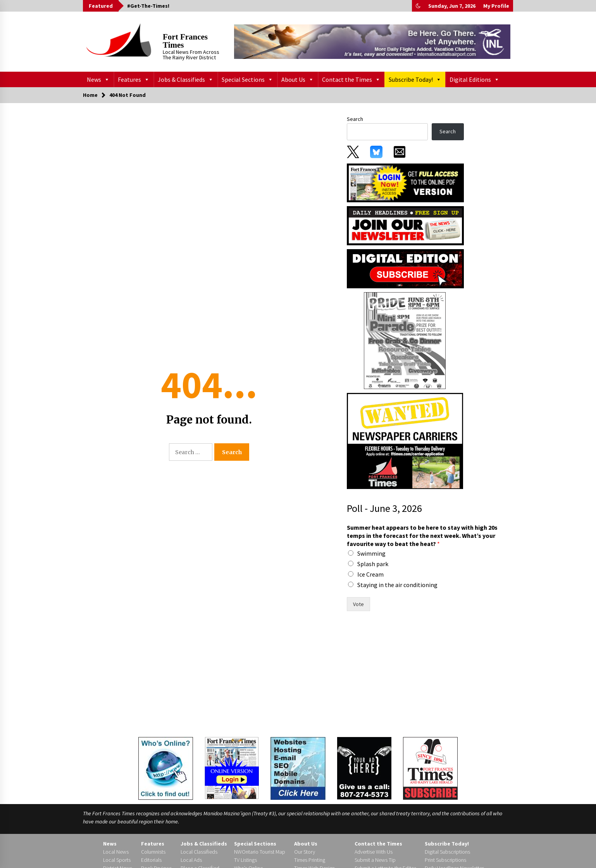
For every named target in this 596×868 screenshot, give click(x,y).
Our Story (305, 852)
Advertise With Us (374, 852)
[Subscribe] (430, 768)
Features (134, 79)
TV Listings (245, 860)
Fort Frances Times (185, 41)
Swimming (371, 553)
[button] (418, 6)
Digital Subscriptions (447, 852)
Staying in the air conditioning (397, 585)
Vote (358, 604)
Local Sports (117, 860)
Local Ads (191, 860)
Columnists (153, 852)
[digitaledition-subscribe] (405, 268)
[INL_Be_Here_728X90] (372, 41)
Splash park (373, 564)
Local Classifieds (199, 852)
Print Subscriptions (445, 860)
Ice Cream (370, 574)
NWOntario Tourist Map (260, 852)
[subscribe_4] (405, 225)
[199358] (405, 340)
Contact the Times (351, 79)
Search (355, 119)
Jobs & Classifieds (186, 79)
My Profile (496, 6)
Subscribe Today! (415, 79)
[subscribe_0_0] (405, 182)
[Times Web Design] (298, 768)
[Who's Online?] (166, 768)
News (98, 79)
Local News (116, 852)
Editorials (151, 860)
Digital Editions (475, 79)
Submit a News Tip (375, 860)
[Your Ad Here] (364, 768)
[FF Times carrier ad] (405, 441)
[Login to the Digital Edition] (232, 767)
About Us (298, 79)
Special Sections (247, 79)
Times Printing (310, 860)
